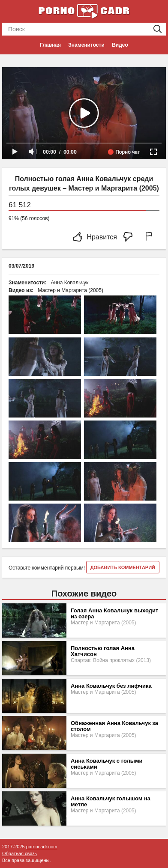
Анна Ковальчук (69, 283)
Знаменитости (86, 45)
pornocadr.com (42, 847)
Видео (120, 45)
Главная (50, 45)
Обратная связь (19, 853)
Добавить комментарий (123, 567)
